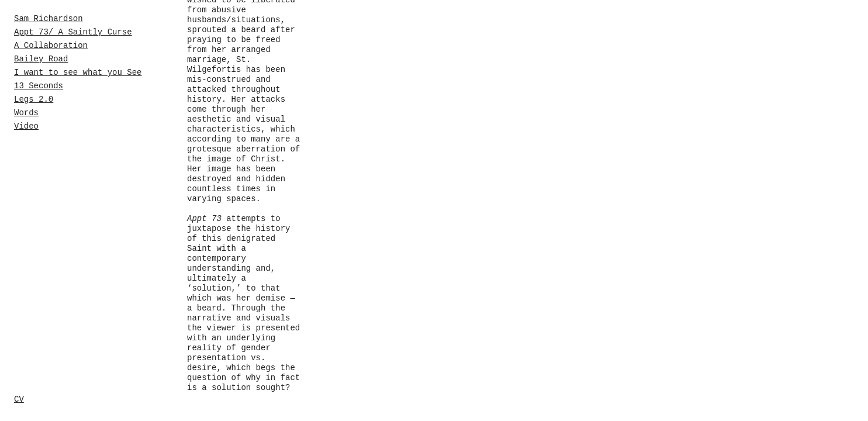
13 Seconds (39, 86)
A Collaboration (51, 46)
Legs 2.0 (34, 99)
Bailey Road (41, 59)
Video (26, 126)
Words (26, 113)
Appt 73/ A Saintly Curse (73, 32)
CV (19, 399)
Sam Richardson (49, 19)
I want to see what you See (78, 73)
